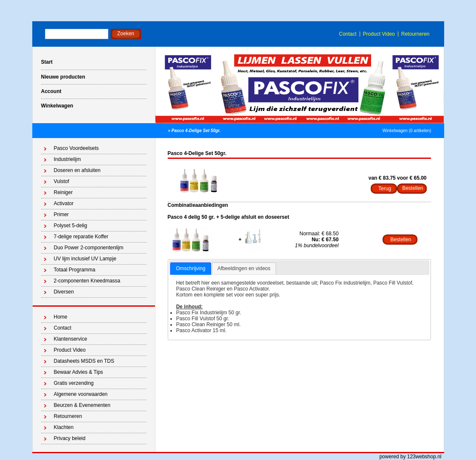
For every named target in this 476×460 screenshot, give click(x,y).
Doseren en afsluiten (77, 170)
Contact (348, 34)
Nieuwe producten (63, 77)
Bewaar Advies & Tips (79, 372)
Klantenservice (71, 339)
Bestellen (401, 240)
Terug (385, 189)
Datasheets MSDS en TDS (84, 361)
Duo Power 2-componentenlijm (89, 248)
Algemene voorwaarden (81, 394)
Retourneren (415, 34)
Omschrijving (190, 268)
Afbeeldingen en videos (244, 268)
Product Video (379, 34)
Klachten (64, 427)
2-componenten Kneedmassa (87, 281)
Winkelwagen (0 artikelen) (407, 131)
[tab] (190, 269)
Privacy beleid (70, 438)
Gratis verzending (74, 383)
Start (47, 62)
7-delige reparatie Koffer (81, 237)
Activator (64, 203)
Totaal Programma (75, 270)
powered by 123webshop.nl (410, 457)
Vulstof (62, 181)
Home (61, 317)
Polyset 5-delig (71, 226)
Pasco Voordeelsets (76, 148)
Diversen (64, 292)
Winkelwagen (57, 106)
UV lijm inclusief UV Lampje (85, 259)
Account (51, 91)
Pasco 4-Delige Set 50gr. (196, 131)
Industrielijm (68, 159)
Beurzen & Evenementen (82, 405)
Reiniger (63, 192)
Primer (61, 214)
